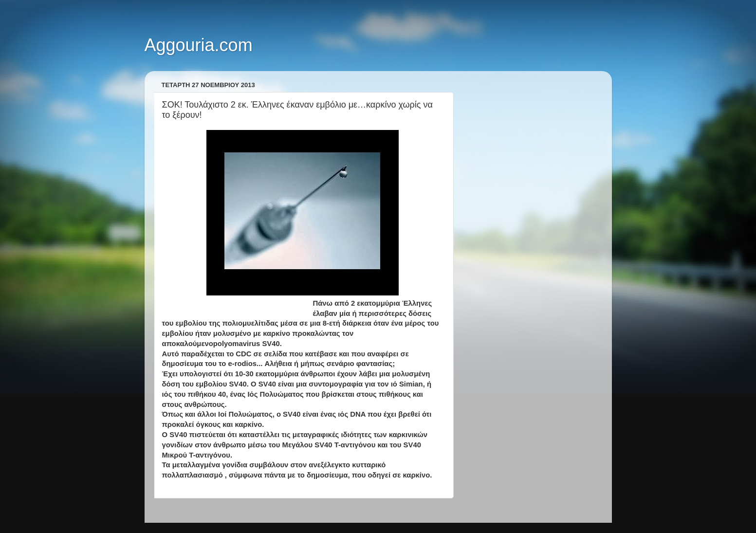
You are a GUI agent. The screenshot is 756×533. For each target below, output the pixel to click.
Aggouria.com (199, 45)
